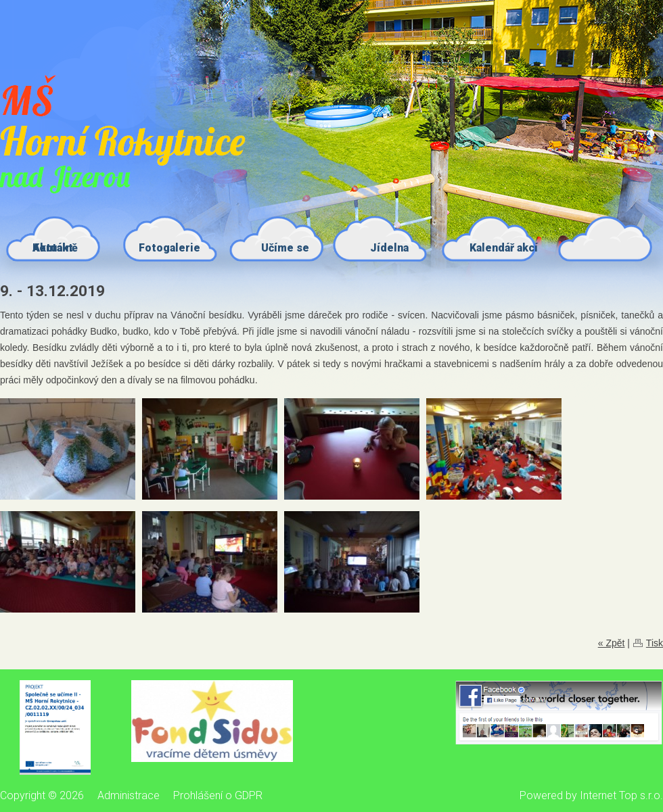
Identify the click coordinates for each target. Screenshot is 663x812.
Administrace (129, 795)
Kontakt (53, 248)
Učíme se (285, 248)
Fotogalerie (169, 248)
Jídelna (389, 248)
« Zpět (612, 643)
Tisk (655, 643)
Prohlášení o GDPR (218, 795)
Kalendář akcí (504, 248)
